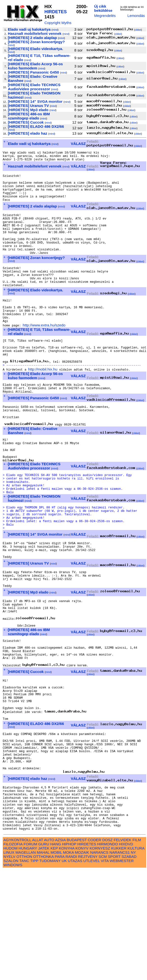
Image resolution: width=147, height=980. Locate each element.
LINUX (9, 962)
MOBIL (56, 962)
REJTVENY (88, 966)
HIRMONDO (107, 954)
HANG (56, 954)
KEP (54, 958)
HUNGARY (28, 958)
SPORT (114, 966)
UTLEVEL (92, 970)
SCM (103, 966)
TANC (24, 970)
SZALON (11, 970)
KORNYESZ (100, 958)
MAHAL (43, 962)
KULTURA (136, 958)
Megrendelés (105, 16)
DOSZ (107, 949)
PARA (60, 966)
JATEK (44, 958)
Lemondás (136, 16)
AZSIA (60, 949)
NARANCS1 (120, 962)
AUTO (49, 949)
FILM (137, 949)
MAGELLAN (26, 962)
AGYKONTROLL (17, 949)
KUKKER (119, 958)
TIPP (34, 970)
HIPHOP (69, 954)
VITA (105, 970)
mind (55, 30)
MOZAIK (82, 962)
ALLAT (38, 949)
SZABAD (129, 966)
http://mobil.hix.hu (43, 406)
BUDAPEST (77, 949)
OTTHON (24, 966)
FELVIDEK (122, 949)
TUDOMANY (50, 970)
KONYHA (67, 958)
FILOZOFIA (13, 954)
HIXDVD (126, 954)
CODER (95, 949)
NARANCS (99, 962)
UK (64, 970)
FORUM (30, 954)
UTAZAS (75, 970)
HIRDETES (56, 12)
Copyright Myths (58, 23)
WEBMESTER (122, 970)
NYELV (9, 966)
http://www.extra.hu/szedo (44, 355)
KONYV (82, 958)
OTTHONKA (43, 966)
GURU (44, 954)
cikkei (138, 30)
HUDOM (10, 958)
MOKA (68, 962)
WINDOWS (13, 974)
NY (133, 962)
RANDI (71, 966)
